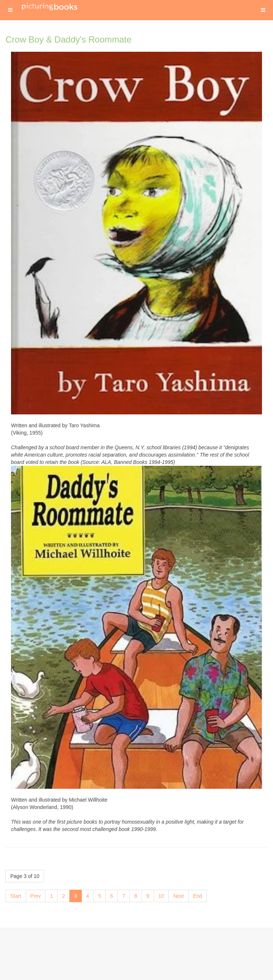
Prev (36, 896)
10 (161, 896)
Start (16, 896)
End (198, 896)
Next (179, 896)
